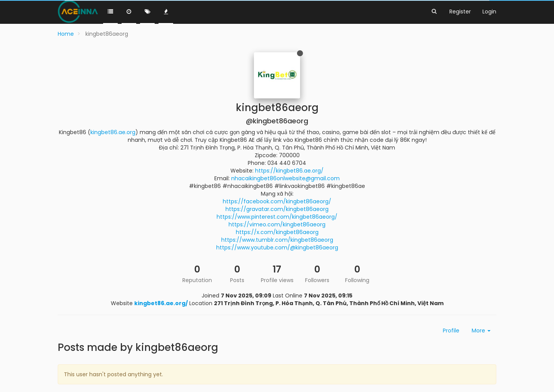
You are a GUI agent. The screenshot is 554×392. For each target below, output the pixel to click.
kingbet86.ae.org (113, 132)
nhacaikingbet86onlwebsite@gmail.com (285, 178)
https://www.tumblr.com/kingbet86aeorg (277, 240)
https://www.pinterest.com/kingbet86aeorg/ (277, 217)
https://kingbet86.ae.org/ (289, 171)
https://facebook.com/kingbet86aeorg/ (277, 201)
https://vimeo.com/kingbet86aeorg (277, 224)
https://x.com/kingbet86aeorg (277, 232)
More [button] (481, 331)
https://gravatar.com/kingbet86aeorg (277, 209)
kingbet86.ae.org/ (161, 303)
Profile (451, 331)
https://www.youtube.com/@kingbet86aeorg (277, 247)
